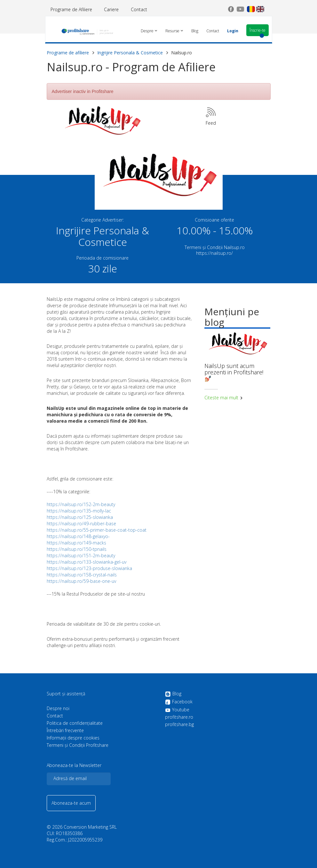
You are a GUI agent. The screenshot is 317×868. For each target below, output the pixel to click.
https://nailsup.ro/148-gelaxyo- (78, 536)
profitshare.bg (179, 724)
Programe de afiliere (68, 53)
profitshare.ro (179, 717)
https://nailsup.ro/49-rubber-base (81, 524)
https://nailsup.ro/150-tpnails (77, 549)
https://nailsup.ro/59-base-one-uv (81, 581)
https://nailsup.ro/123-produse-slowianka (89, 568)
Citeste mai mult (224, 398)
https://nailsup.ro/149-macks (76, 543)
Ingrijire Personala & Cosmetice (130, 53)
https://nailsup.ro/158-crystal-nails (82, 575)
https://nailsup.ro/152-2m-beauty (81, 504)
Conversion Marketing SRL (90, 827)
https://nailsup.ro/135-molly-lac (79, 511)
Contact (139, 9)
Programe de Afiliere (71, 9)
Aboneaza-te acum (71, 803)
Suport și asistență (66, 694)
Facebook (179, 702)
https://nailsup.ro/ (214, 253)
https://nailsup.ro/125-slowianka (80, 517)
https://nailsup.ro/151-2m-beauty (81, 555)
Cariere (111, 9)
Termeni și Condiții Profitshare (78, 745)
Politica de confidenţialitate (75, 723)
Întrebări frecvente (65, 731)
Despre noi (58, 708)
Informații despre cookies (73, 738)
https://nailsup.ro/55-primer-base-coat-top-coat (97, 530)
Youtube (177, 710)
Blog (173, 694)
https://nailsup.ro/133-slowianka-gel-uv (87, 562)
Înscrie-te (258, 30)
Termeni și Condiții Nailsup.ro (215, 247)
